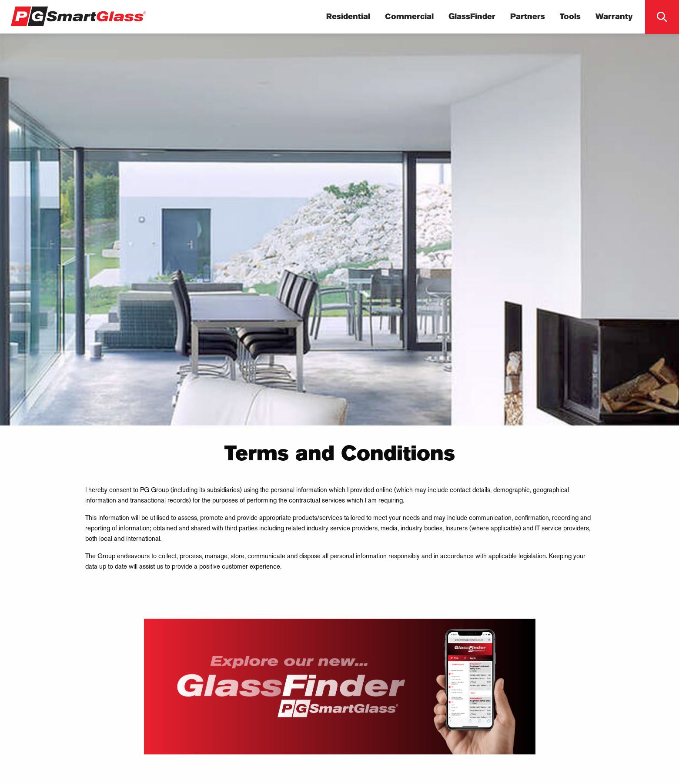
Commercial (409, 17)
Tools (570, 17)
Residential (348, 17)
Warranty (614, 17)
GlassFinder (472, 17)
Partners (528, 17)
